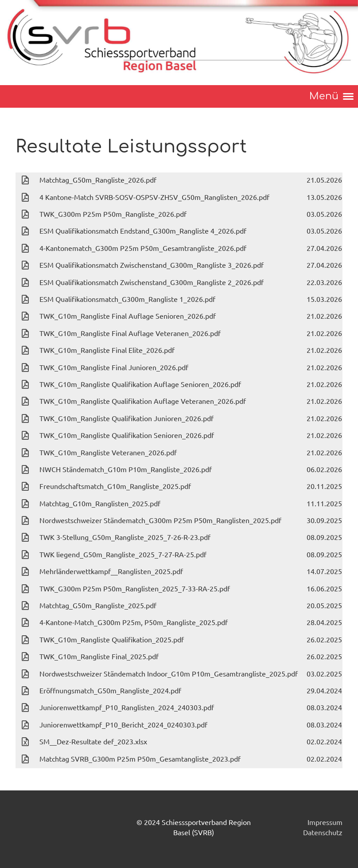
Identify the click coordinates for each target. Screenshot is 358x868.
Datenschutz (323, 832)
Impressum (325, 822)
